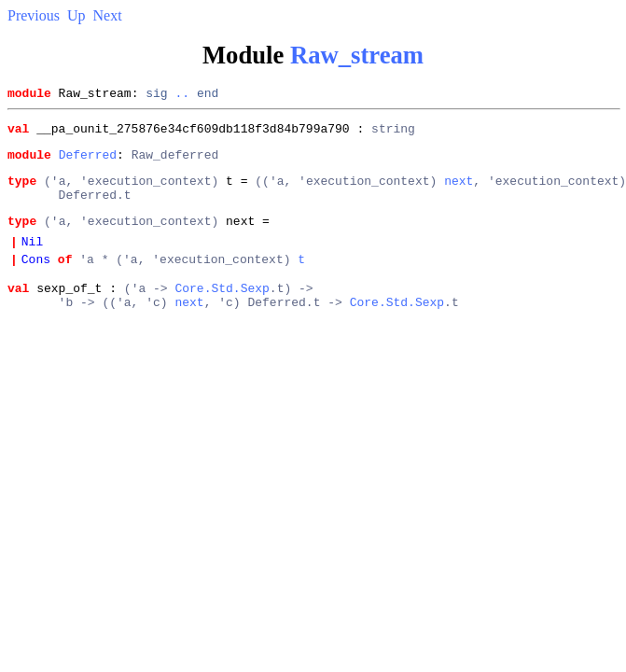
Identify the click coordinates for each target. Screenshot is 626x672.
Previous (34, 15)
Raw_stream (357, 55)
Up (77, 15)
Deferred (88, 162)
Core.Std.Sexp (222, 313)
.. (182, 95)
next (459, 191)
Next (108, 15)
